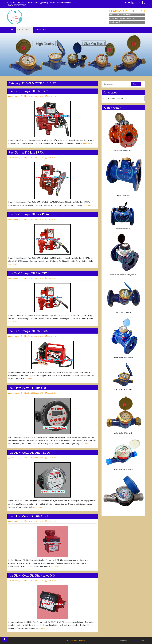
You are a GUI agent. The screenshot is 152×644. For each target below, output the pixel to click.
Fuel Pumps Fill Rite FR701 (26, 153)
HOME (11, 30)
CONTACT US (40, 30)
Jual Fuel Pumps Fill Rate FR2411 (30, 214)
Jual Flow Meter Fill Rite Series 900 (32, 576)
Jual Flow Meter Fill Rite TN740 (29, 453)
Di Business (134, 641)
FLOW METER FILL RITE (35, 96)
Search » (136, 84)
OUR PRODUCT (24, 30)
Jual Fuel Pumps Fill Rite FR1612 (29, 331)
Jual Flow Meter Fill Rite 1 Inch (29, 516)
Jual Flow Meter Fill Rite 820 (27, 388)
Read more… (88, 143)
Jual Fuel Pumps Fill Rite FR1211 (29, 273)
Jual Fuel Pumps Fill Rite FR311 (29, 91)
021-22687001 (18, 3)
